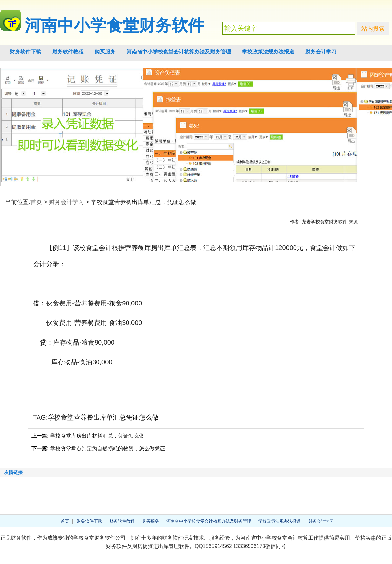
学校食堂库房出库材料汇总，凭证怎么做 (97, 436)
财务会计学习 (321, 52)
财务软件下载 (25, 52)
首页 (36, 202)
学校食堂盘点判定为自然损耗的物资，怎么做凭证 (108, 448)
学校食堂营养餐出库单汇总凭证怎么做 (103, 417)
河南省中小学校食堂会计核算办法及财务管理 (179, 52)
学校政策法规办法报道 (268, 52)
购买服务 (105, 52)
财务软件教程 (68, 52)
